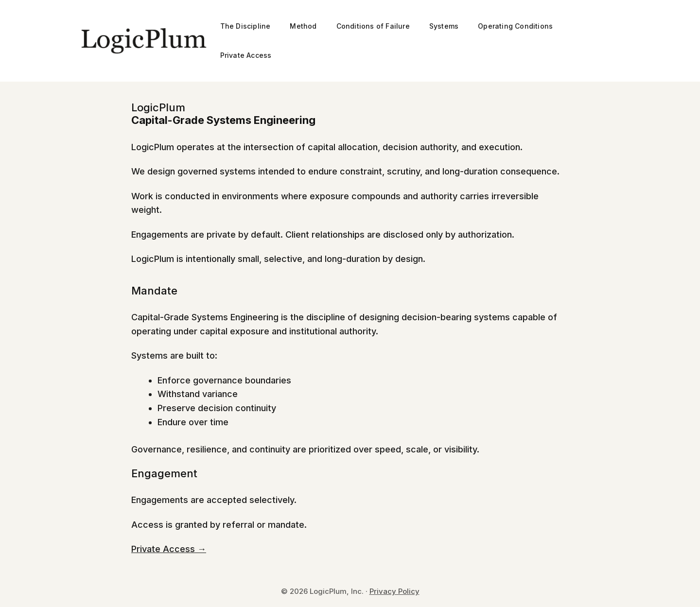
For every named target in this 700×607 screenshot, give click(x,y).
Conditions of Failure (373, 26)
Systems (444, 26)
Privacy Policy (394, 591)
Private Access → (169, 549)
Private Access (246, 55)
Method (303, 26)
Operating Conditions (515, 26)
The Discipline (245, 26)
